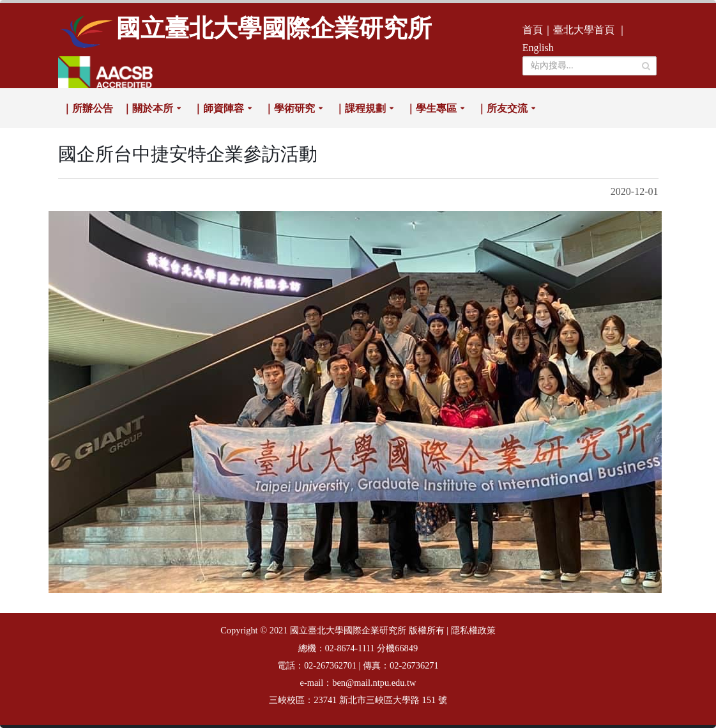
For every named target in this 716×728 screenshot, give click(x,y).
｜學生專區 (431, 108)
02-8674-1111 (350, 648)
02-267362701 (330, 666)
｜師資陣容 (218, 108)
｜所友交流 (502, 108)
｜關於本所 (148, 108)
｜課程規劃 (360, 108)
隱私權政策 (473, 631)
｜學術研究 (289, 108)
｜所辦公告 (88, 108)
